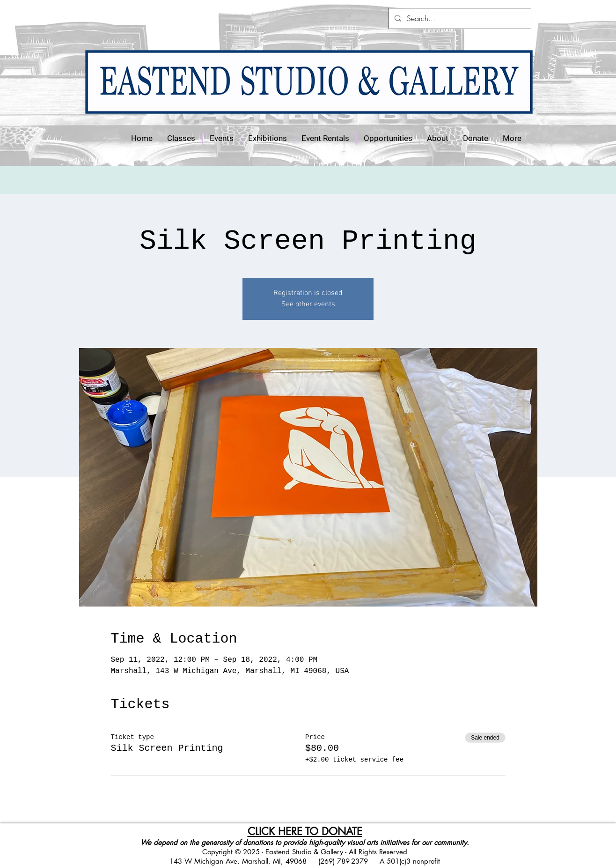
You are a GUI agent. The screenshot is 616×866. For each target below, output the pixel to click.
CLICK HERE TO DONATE (305, 831)
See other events (308, 304)
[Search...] (459, 19)
